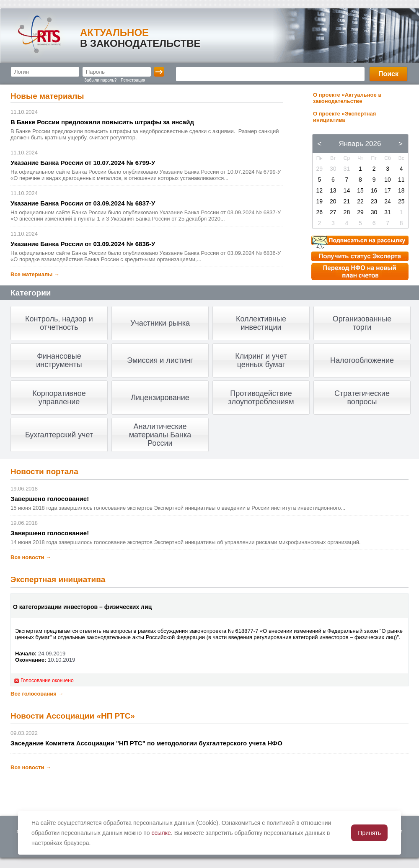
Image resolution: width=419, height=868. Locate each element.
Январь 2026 (360, 144)
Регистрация (133, 80)
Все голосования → (37, 694)
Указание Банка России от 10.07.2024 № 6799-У (83, 163)
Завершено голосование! (50, 499)
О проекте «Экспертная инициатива (344, 117)
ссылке (161, 833)
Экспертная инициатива (58, 579)
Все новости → (31, 557)
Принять (369, 833)
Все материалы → (35, 274)
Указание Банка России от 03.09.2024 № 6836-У (83, 244)
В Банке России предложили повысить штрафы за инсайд (102, 122)
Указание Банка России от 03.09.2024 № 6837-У (83, 203)
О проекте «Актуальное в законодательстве (347, 98)
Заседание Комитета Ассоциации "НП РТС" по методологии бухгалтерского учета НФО (146, 743)
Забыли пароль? (100, 80)
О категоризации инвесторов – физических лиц (82, 607)
